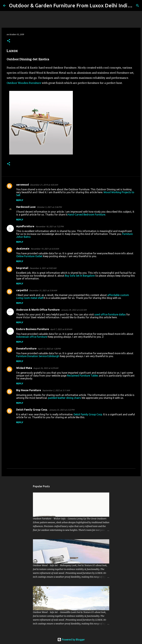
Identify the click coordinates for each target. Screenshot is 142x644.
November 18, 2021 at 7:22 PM (50, 226)
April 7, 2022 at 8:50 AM (61, 329)
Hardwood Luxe (26, 207)
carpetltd (22, 290)
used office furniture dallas (110, 314)
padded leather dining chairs (64, 398)
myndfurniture (25, 226)
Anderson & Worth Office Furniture (38, 310)
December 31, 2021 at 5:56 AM (43, 290)
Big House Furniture (29, 390)
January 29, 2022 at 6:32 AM (74, 310)
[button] (9, 41)
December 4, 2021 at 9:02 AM (43, 268)
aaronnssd (23, 185)
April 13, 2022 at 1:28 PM (49, 349)
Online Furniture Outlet (29, 256)
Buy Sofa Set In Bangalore (80, 276)
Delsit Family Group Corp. (32, 410)
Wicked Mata (24, 368)
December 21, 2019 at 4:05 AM (44, 185)
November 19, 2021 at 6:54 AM (45, 249)
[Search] (138, 6)
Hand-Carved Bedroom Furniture (86, 215)
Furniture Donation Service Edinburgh (38, 356)
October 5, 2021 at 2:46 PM (49, 207)
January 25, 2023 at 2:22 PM (62, 410)
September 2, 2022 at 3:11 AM (56, 390)
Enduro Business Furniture (33, 329)
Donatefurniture (26, 348)
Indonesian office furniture (32, 337)
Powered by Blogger (71, 640)
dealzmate (23, 249)
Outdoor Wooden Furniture (24, 83)
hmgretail (22, 268)
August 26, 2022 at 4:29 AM (46, 368)
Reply (20, 200)
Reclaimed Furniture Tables (83, 376)
